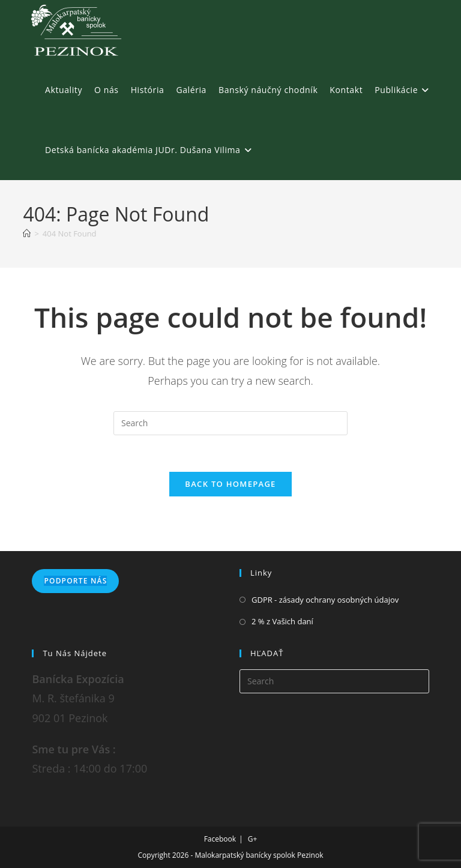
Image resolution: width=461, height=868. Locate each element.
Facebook (220, 839)
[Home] (27, 234)
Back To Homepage (230, 484)
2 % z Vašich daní (282, 621)
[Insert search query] (230, 423)
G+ (253, 839)
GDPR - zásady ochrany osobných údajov (325, 600)
